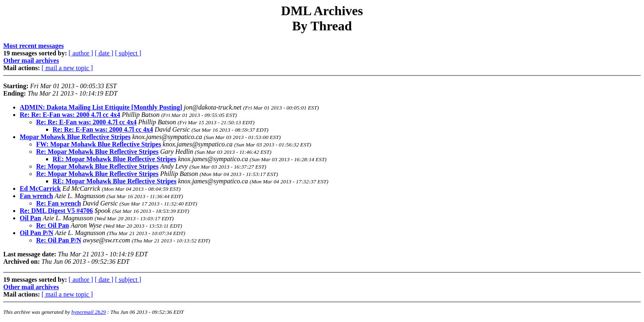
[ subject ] (128, 53)
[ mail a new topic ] (67, 68)
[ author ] (81, 53)
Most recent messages (33, 46)
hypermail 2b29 (89, 312)
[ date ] (104, 53)
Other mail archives (31, 61)
